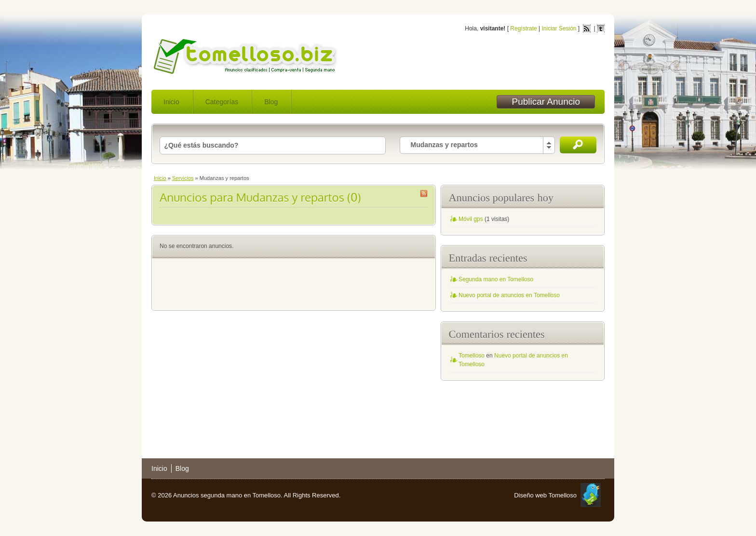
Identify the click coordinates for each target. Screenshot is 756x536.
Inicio (171, 102)
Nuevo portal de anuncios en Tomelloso (509, 295)
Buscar (578, 145)
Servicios (183, 178)
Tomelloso (472, 356)
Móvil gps (471, 219)
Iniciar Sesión (559, 28)
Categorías (222, 102)
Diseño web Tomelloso (545, 495)
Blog (271, 102)
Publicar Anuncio (546, 102)
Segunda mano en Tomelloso (496, 279)
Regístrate (523, 28)
